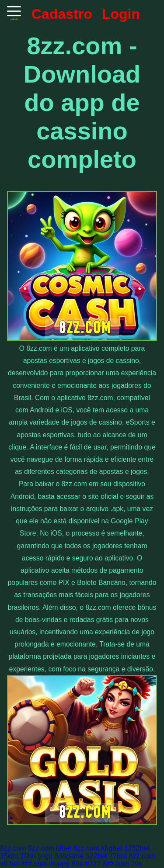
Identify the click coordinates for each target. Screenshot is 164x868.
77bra (118, 856)
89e (78, 864)
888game (69, 856)
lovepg (59, 864)
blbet (64, 848)
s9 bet (10, 864)
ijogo (45, 856)
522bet (96, 856)
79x (136, 864)
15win (9, 856)
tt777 (93, 864)
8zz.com (13, 848)
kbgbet (112, 848)
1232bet (137, 848)
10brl (28, 856)
